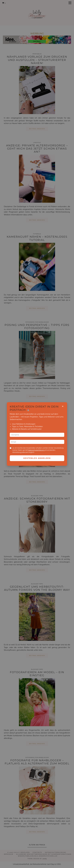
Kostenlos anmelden (37, 458)
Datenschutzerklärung (36, 450)
